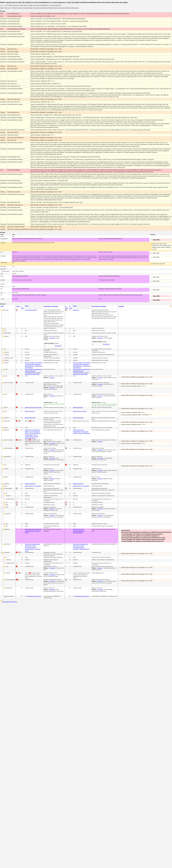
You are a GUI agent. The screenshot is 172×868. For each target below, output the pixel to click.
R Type (75, 306)
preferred (52, 338)
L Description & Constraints (51, 306)
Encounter (33, 418)
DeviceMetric (38, 486)
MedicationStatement (30, 372)
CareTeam (75, 433)
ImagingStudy (36, 374)
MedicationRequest (30, 366)
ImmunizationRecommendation (33, 364)
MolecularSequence (30, 531)
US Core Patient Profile (36, 407)
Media (34, 546)
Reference (27, 363)
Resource (32, 411)
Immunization (28, 374)
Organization (85, 432)
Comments (121, 306)
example (100, 396)
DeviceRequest (39, 363)
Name (2, 306)
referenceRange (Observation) (34, 596)
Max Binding (58, 346)
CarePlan (32, 363)
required (52, 378)
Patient (80, 433)
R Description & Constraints (99, 306)
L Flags (18, 306)
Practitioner (81, 430)
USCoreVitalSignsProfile (31, 310)
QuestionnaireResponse (36, 529)
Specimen (32, 484)
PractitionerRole (29, 435)
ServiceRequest (29, 368)
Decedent (80, 407)
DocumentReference (35, 544)
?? (49, 338)
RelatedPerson (86, 433)
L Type (27, 306)
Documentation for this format (9, 602)
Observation (76, 310)
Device (32, 486)
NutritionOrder (39, 366)
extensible (53, 396)
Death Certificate (82, 411)
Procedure (38, 372)
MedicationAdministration (36, 369)
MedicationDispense (30, 371)
